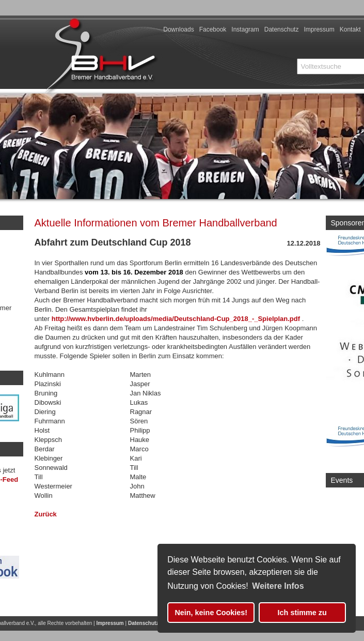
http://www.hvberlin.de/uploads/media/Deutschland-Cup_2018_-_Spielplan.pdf (176, 319)
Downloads (178, 29)
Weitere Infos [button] (278, 586)
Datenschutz (282, 29)
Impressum (319, 29)
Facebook (213, 29)
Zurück (46, 514)
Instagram (245, 29)
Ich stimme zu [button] (302, 613)
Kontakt (350, 29)
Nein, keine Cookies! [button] (211, 613)
